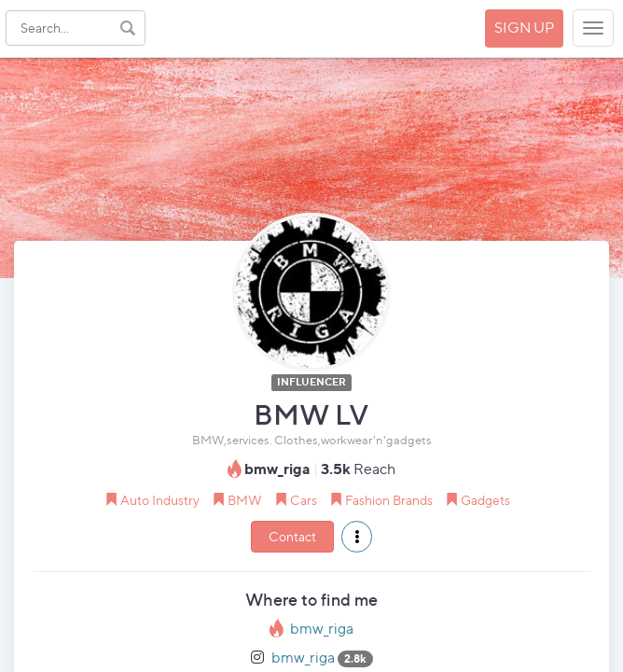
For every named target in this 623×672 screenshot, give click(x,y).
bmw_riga (322, 629)
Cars (304, 500)
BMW (245, 500)
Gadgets (485, 500)
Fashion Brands (389, 500)
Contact (292, 536)
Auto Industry (160, 500)
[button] (357, 537)
